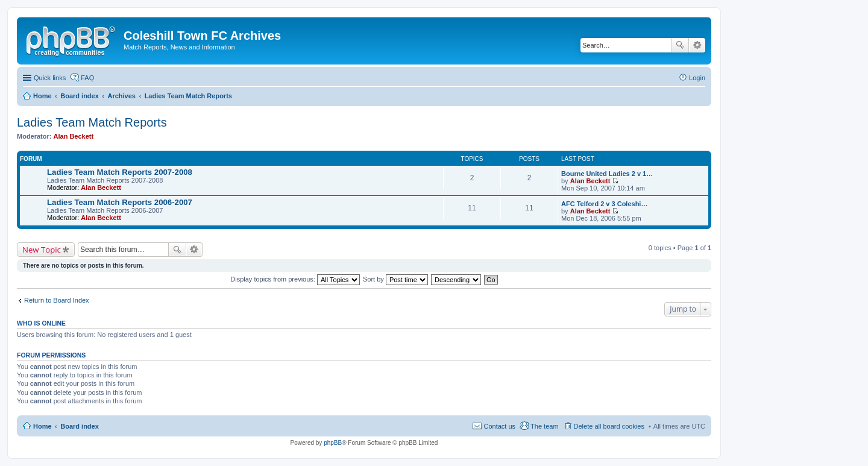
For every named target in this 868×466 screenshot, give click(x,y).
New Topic (42, 250)
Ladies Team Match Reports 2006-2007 (120, 202)
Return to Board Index (57, 300)
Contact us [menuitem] (499, 426)
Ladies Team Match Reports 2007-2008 (120, 172)
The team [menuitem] (544, 426)
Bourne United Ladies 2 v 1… (607, 174)
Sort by (395, 279)
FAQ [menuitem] (87, 78)
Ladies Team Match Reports (92, 122)
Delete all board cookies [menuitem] (609, 426)
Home (42, 426)
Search (680, 45)
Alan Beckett (74, 136)
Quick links (50, 78)
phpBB (333, 443)
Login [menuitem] (697, 78)
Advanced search (697, 45)
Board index (80, 426)
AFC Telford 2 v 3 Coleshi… (604, 204)
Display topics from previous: (295, 279)
